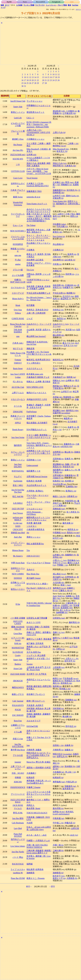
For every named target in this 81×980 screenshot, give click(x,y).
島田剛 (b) (71, 293)
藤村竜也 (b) (74, 622)
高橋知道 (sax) (59, 509)
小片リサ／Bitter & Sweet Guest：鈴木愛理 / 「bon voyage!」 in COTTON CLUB (39, 171)
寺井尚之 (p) (58, 310)
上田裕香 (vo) (59, 667)
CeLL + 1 (30, 118)
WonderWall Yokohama (18, 204)
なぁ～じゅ (18, 225)
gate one (18, 255)
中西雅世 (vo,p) (59, 533)
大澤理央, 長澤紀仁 (35, 491)
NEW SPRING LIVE (35, 387)
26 (30, 83)
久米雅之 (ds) (59, 182)
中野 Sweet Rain (18, 563)
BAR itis (18, 643)
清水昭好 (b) (70, 766)
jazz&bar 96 (18, 873)
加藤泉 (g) (69, 750)
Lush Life (18, 118)
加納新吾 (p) (58, 873)
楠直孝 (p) (68, 418)
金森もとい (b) (71, 470)
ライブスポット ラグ (18, 215)
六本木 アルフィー (18, 191)
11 (28, 77)
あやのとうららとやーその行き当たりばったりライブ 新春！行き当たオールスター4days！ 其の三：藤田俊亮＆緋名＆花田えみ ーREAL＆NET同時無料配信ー (39, 215)
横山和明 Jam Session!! (36, 336)
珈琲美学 (18, 445)
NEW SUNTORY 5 (18, 231)
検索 (2, 5)
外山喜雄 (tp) (58, 244)
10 (25, 77)
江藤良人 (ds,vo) (65, 591)
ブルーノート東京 (18, 132)
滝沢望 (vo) (70, 330)
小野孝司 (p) (72, 496)
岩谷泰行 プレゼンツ (36, 694)
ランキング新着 (29, 5)
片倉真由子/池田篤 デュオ (38, 377)
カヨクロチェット (35, 369)
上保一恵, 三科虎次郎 (36, 313)
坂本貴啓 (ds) (68, 789)
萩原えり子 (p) (59, 878)
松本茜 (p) (69, 481)
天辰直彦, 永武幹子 (35, 705)
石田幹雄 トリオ (34, 460)
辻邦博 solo (31, 155)
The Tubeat (31, 225)
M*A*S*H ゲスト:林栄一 (37, 584)
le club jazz (18, 523)
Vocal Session (32, 178)
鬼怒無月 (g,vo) (59, 588)
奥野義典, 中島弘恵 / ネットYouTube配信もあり (39, 782)
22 (38, 80)
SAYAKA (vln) (66, 447)
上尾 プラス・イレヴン (18, 768)
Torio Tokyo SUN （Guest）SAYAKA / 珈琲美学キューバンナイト (39, 445)
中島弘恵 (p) (71, 782)
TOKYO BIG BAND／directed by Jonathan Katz (39, 604)
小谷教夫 (31, 250)
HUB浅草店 (18, 244)
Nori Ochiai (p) (59, 236)
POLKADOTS (18, 705)
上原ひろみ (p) (59, 132)
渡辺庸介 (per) (59, 411)
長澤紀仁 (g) (71, 491)
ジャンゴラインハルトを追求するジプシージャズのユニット (39, 794)
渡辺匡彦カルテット (36, 112)
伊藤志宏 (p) (70, 823)
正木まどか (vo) (70, 345)
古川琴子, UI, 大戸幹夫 (37, 674)
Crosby (18, 655)
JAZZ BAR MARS (18, 674)
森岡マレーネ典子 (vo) (63, 638)
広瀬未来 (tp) (71, 285)
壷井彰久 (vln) (72, 411)
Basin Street (18, 369)
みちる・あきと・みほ (37, 835)
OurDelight (18, 481)
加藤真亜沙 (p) (59, 190)
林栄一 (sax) (66, 585)
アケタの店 (18, 755)
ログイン (78, 9)
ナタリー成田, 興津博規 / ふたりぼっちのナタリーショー (39, 437)
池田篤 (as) (71, 377)
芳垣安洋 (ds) (68, 467)
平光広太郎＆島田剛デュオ (39, 293)
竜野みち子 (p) (70, 386)
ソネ (18, 164)
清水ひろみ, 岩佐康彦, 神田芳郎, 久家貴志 (39, 165)
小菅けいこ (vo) (60, 560)
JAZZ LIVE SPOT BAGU (18, 801)
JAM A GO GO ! (33, 556)
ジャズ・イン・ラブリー (18, 544)
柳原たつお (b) (59, 496)
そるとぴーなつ (18, 399)
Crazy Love (18, 178)
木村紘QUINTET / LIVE (37, 399)
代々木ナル (18, 382)
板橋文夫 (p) (58, 681)
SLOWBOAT (18, 652)
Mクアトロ (18, 349)
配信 (69, 5)
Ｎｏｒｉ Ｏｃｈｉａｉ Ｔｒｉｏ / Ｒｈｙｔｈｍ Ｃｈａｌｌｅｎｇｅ (39, 238)
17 (25, 80)
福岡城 (30, 864)
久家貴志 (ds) (70, 166)
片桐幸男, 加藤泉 (34, 750)
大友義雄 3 (31, 773)
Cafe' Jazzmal (18, 701)
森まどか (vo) (68, 343)
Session (30, 664)
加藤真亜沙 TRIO (34, 191)
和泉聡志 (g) (70, 681)
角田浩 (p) (61, 319)
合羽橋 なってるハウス (18, 584)
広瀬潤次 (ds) (72, 487)
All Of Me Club (18, 387)
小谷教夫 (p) (58, 250)
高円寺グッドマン (18, 841)
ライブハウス (40, 5)
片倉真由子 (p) (59, 377)
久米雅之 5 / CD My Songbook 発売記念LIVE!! (38, 185)
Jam (28, 745)
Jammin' (18, 762)
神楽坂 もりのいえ (18, 250)
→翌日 (52, 887)
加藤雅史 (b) (70, 555)
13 (33, 77)
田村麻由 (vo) (73, 560)
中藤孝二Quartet (33, 787)
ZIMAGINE (18, 412)
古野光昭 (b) (58, 475)
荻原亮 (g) (72, 254)
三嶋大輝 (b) (58, 851)
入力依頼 (19, 5)
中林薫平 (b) (68, 288)
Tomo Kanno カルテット (37, 204)
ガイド (7, 5)
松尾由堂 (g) (58, 778)
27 (33, 83)
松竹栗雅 (31, 305)
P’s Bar (18, 260)
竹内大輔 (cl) (62, 226)
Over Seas (18, 310)
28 (35, 83)
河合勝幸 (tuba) (59, 224)
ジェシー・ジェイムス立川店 (18, 238)
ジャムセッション (35, 509)
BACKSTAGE (18, 864)
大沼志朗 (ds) (59, 583)
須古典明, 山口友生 (35, 260)
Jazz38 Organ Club (18, 101)
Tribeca (18, 313)
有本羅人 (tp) (65, 689)
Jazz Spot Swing (18, 437)
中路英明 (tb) (71, 501)
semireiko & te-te (33, 197)
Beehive (18, 664)
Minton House (18, 550)
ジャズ (30, 319)
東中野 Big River (18, 750)
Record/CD (40, 2)
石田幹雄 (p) (58, 459)
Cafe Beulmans (18, 823)
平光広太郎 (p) (59, 293)
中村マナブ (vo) (60, 563)
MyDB (9, 2)
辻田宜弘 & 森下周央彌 (37, 618)
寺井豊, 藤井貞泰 (34, 523)
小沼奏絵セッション (36, 139)
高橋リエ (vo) (59, 632)
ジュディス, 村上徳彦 (36, 655)
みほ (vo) (74, 835)
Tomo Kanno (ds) (60, 201)
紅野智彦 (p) (71, 577)
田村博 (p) (70, 274)
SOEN (18, 526)
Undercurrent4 (32, 465)
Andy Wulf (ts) (59, 596)
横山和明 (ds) (59, 335)
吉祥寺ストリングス (18, 570)
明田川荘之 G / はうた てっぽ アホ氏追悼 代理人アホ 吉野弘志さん (39, 755)
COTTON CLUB (18, 171)
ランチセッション (35, 101)
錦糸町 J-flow (18, 139)
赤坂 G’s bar (18, 739)
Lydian (18, 377)
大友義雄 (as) (58, 772)
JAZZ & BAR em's (18, 155)
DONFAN (18, 578)
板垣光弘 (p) (58, 360)
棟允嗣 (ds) (67, 716)
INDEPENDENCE (18, 787)
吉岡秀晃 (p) (58, 452)
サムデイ (18, 477)
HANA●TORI (32, 726)
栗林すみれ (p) (72, 196)
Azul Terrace (18, 513)
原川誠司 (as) (58, 577)
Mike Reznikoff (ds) (61, 149)
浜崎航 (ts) (70, 596)
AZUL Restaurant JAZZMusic (35, 513)
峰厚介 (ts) (57, 678)
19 (30, 80)
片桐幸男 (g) (58, 750)
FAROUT (18, 363)
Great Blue (18, 634)
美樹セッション (34, 537)
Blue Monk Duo (33, 574)
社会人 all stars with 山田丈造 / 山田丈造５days (39, 828)
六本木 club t (18, 343)
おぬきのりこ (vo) (61, 324)
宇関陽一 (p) (62, 565)
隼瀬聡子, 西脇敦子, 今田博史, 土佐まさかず (39, 406)
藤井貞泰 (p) (68, 523)
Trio (28, 550)
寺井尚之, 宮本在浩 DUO (37, 310)
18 (28, 80)
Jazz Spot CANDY (18, 374)
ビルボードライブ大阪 (18, 125)
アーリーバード (18, 794)
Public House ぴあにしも (18, 354)
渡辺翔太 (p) (66, 299)
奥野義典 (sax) (59, 782)
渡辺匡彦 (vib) (59, 111)
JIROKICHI (18, 681)
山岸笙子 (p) (66, 392)
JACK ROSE (18, 805)
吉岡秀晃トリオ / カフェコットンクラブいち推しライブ (39, 453)
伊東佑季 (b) (58, 198)
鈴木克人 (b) (62, 151)
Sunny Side (18, 107)
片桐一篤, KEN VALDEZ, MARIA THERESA (37, 846)
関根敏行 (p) (66, 185)
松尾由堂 (31, 778)
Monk (18, 305)
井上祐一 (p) (71, 772)
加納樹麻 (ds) (62, 612)
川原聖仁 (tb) (67, 605)
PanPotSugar (32, 412)
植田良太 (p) (73, 529)
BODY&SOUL (18, 471)
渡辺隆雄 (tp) (58, 464)
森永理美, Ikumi (33, 808)
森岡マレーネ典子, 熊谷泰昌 (39, 639)
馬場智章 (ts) (69, 397)
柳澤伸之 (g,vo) (59, 146)
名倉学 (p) (72, 427)
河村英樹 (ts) (58, 709)
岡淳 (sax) (69, 182)
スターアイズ (18, 293)
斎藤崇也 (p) (69, 444)
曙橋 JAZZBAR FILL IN (18, 628)
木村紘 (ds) (58, 397)
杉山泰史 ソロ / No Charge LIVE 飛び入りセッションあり (39, 354)
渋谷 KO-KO (18, 773)
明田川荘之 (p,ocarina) (62, 754)
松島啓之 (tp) (58, 481)
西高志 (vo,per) (73, 533)
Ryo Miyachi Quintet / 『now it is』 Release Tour (39, 299)
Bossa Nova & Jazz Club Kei (18, 325)
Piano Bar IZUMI (18, 878)
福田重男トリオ (34, 471)
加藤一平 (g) (70, 464)
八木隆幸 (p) (71, 111)
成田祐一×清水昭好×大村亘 (39, 768)
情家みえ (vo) (59, 380)
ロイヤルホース (18, 288)
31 (25, 86)
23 (22, 83)
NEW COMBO (18, 574)
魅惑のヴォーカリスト (37, 393)
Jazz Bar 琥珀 (18, 818)
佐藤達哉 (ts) (70, 475)
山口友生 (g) (70, 260)
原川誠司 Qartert (34, 578)
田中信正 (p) (71, 726)
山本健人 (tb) (58, 555)
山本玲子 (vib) (59, 196)
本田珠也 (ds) (66, 683)
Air (28, 533)
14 (35, 77)
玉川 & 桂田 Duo (34, 652)
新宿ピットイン (18, 112)
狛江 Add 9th (18, 496)
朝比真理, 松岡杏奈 (35, 869)
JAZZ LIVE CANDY (18, 622)
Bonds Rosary (18, 430)
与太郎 (30, 823)
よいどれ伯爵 (18, 275)
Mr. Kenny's (18, 556)
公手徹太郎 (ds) (69, 113)
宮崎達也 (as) (70, 786)
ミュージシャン (51, 5)
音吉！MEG (18, 485)
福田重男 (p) (58, 470)
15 (38, 77)
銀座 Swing (18, 197)
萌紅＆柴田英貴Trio (35, 544)
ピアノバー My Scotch (18, 639)
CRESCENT (18, 529)
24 (25, 83)
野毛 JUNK (18, 813)
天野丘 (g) (60, 649)
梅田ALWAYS (18, 687)
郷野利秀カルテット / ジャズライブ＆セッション (38, 519)
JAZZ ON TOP (18, 509)
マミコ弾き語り (34, 363)
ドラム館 (18, 732)
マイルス (18, 808)
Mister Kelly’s (18, 299)
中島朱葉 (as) (58, 818)
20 (33, 80)
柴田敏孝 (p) (61, 204)
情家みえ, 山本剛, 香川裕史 (39, 382)
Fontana (18, 360)
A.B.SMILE (18, 503)
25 (28, 83)
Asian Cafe (18, 669)
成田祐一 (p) (58, 766)
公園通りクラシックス (18, 726)
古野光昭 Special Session (37, 477)
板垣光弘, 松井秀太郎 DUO (38, 360)
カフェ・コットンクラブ (18, 453)
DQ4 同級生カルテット (37, 430)
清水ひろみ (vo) (60, 163)
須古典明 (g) (58, 260)
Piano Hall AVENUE (18, 835)
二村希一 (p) (73, 144)
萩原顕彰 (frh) (67, 608)
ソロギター (32, 526)
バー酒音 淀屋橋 (18, 618)
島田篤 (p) (57, 686)
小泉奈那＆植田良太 (36, 529)
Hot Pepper (18, 145)
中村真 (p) (57, 264)
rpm (18, 336)
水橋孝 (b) (69, 745)
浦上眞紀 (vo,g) (59, 574)
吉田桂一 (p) (58, 745)
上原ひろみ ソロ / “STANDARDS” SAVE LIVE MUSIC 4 (38, 132)
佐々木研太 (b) (73, 512)
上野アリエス (18, 393)
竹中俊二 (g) (58, 823)
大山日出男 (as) (59, 484)
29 (38, 83)
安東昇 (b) (69, 459)
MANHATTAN (18, 648)
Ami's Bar (18, 537)
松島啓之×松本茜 (34, 481)
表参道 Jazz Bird (18, 533)
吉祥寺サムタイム (18, 185)
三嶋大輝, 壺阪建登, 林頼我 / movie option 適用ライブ (39, 852)
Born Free (18, 721)
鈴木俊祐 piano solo (35, 374)
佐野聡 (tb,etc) (59, 812)
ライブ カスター (18, 869)
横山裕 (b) (69, 452)
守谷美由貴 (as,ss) (70, 678)
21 (35, 80)
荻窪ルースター (18, 589)
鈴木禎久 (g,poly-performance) (63, 813)
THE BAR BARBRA (18, 331)
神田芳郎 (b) (58, 166)
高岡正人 (31, 805)
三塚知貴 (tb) (71, 603)
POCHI (18, 710)
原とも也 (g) (65, 610)
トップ (3, 7)
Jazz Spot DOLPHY (18, 466)
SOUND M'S (18, 159)
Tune (25, 2)
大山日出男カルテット (37, 485)
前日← (29, 887)
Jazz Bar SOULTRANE (18, 745)
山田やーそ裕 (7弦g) (66, 214)
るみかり (31, 569)
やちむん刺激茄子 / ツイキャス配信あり (38, 159)
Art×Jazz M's (18, 150)
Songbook (56, 2)
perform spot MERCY (18, 519)
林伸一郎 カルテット (36, 701)
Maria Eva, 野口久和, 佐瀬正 (39, 762)
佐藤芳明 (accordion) (62, 413)
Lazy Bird (18, 828)
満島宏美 (31, 349)
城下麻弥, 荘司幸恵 (35, 643)
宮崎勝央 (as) (71, 700)
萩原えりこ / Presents (36, 878)
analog (18, 264)
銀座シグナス (18, 694)
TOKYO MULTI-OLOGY (37, 813)
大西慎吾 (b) (72, 878)
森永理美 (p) (58, 808)
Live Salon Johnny (18, 846)
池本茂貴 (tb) (58, 285)
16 (22, 80)
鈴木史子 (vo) (59, 876)
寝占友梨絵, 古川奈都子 (37, 423)
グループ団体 (62, 5)
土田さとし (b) (72, 659)
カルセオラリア (34, 721)
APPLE (18, 423)
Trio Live (30, 270)
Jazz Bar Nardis (18, 852)
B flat (18, 604)
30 (22, 86)
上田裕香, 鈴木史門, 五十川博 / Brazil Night (39, 669)
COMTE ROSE (18, 319)
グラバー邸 (18, 270)
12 (30, 77)
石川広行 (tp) (68, 296)
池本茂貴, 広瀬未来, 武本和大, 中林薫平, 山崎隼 (39, 288)
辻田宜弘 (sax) (59, 618)
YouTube (75, 5)
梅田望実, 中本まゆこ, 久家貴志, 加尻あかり (39, 231)
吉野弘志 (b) (62, 756)
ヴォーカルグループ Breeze (39, 563)
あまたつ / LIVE (34, 622)
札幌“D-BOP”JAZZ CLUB (18, 281)
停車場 (18, 778)
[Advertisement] (40, 45)
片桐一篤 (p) (58, 845)
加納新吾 (31, 873)
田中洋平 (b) (70, 661)
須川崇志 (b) (72, 190)
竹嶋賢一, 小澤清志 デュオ (38, 841)
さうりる (18, 406)
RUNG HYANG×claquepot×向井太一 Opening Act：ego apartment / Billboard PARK (39, 125)
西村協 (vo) (58, 386)
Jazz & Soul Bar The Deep (18, 491)
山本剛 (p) (70, 380)
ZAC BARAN (18, 715)
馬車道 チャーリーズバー (18, 417)
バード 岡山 (18, 857)
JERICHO (18, 782)
